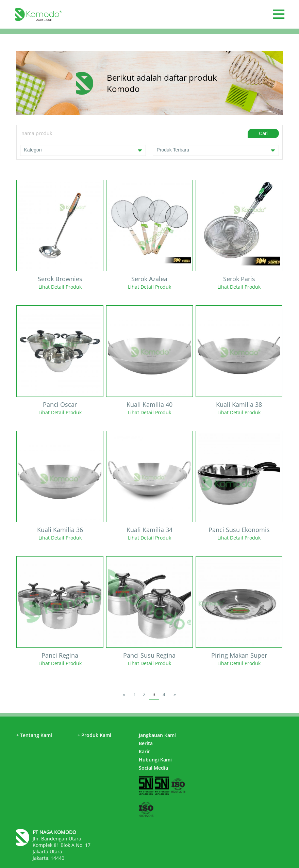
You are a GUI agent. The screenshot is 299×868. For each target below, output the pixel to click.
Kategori (83, 150)
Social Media (153, 768)
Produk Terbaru (216, 150)
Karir (144, 751)
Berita (146, 743)
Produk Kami (94, 735)
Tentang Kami (34, 735)
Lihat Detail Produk (60, 287)
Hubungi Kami (155, 760)
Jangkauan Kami (157, 735)
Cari (263, 133)
